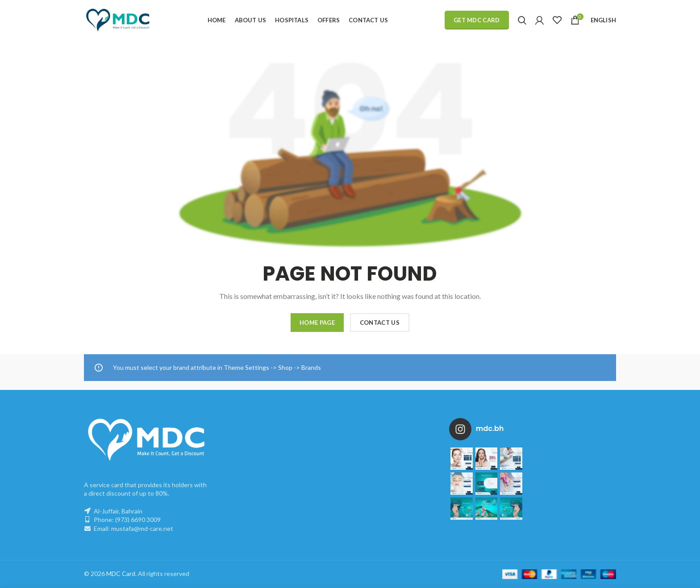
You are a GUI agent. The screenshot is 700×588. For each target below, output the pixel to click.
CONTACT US (380, 323)
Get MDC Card (477, 20)
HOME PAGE (317, 323)
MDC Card (121, 574)
